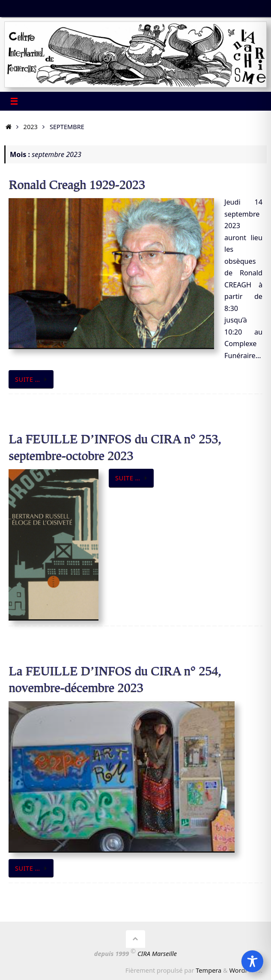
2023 (31, 127)
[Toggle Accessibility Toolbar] (252, 961)
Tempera (208, 970)
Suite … (33, 379)
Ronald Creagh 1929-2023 (77, 185)
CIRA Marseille (157, 953)
